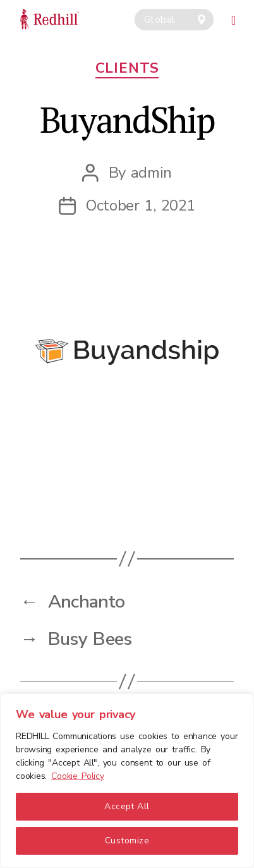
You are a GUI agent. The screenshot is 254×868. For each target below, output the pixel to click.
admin (151, 173)
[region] (127, 781)
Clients (127, 69)
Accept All (127, 806)
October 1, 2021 (141, 205)
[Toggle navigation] (234, 18)
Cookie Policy (77, 776)
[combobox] (174, 20)
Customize (127, 840)
